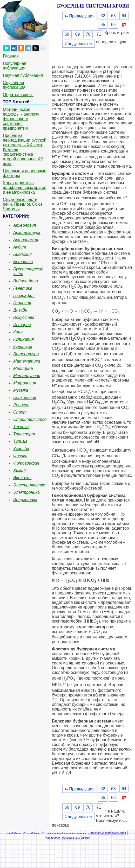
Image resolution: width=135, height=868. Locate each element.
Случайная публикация (14, 85)
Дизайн (20, 310)
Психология (25, 398)
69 (78, 34)
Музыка (21, 390)
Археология (25, 225)
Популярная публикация (15, 66)
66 (113, 25)
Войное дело (26, 281)
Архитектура (27, 233)
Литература (26, 354)
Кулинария (23, 339)
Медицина (23, 368)
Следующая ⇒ (79, 44)
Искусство (24, 317)
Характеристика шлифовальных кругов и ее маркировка (25, 188)
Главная (11, 56)
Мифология (25, 383)
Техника (21, 427)
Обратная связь (18, 95)
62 (103, 16)
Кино (18, 332)
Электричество (29, 485)
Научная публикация (23, 75)
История (22, 325)
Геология (22, 303)
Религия (21, 405)
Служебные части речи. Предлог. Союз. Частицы (23, 204)
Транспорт (24, 434)
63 (113, 16)
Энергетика (25, 500)
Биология (22, 254)
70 (88, 34)
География (24, 296)
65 (103, 25)
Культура (23, 347)
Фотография (26, 463)
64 (124, 16)
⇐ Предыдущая (80, 16)
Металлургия (27, 376)
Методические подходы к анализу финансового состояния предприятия (21, 119)
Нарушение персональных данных (68, 838)
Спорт (20, 412)
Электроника (26, 492)
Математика (27, 361)
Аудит (20, 247)
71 (99, 34)
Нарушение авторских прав (107, 833)
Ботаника (23, 262)
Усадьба (21, 449)
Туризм (20, 441)
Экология (22, 478)
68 (67, 34)
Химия (19, 470)
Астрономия (26, 240)
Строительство (30, 419)
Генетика (23, 288)
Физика (20, 456)
